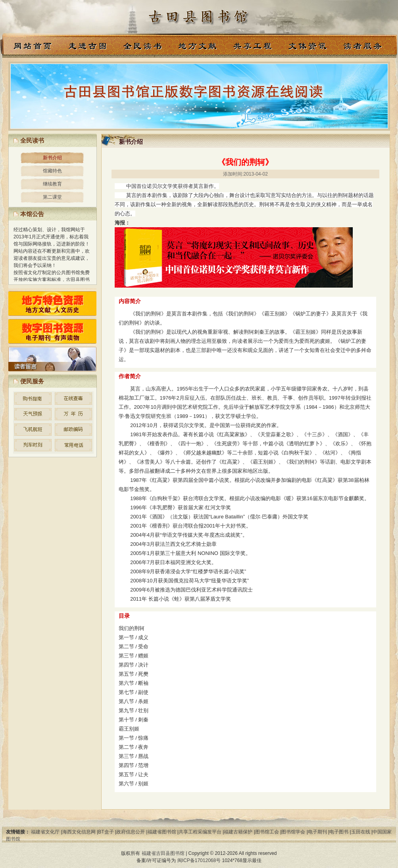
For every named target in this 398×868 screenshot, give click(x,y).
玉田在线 (361, 832)
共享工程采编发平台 (200, 832)
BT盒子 (106, 832)
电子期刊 (317, 832)
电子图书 (339, 832)
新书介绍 (52, 158)
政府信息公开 (131, 832)
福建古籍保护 (238, 832)
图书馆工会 (267, 832)
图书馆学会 (293, 832)
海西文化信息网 (79, 832)
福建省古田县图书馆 (163, 853)
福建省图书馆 (162, 832)
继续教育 (52, 184)
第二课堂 (52, 197)
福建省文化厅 (45, 832)
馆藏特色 (52, 171)
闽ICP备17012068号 (199, 860)
